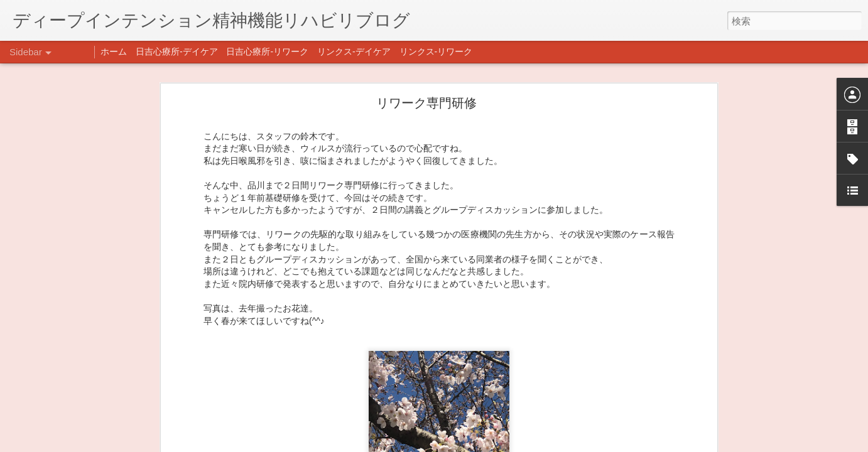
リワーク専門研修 (426, 102)
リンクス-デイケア (354, 51)
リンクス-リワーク (436, 51)
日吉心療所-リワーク (267, 51)
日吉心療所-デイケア (177, 51)
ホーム (114, 51)
